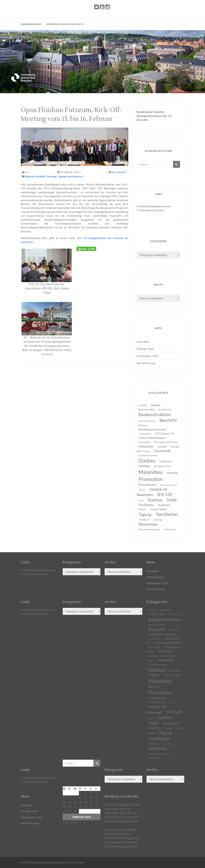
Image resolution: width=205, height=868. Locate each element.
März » (75, 822)
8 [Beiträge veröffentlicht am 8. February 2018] (80, 798)
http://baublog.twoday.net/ (121, 846)
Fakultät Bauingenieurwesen (154, 206)
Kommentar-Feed (147, 356)
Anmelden (143, 342)
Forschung (52, 176)
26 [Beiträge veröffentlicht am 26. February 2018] (64, 811)
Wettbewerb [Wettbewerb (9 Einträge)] (170, 529)
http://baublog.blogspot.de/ (122, 821)
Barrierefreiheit (31, 24)
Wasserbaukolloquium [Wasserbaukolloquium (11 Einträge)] (149, 529)
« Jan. (66, 822)
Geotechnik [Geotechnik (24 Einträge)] (162, 451)
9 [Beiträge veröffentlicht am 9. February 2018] (85, 798)
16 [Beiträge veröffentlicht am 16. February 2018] (86, 802)
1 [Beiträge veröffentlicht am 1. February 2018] (80, 793)
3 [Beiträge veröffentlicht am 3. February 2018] (91, 793)
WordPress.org (146, 363)
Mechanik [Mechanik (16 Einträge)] (172, 473)
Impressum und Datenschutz (65, 24)
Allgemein (30, 176)
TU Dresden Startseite (150, 210)
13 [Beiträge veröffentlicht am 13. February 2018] (70, 802)
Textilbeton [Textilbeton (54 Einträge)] (167, 514)
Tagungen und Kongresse (70, 176)
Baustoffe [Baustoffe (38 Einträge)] (168, 420)
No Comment (117, 172)
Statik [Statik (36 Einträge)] (172, 500)
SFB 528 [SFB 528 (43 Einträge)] (165, 494)
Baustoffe (41, 176)
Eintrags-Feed (145, 349)
